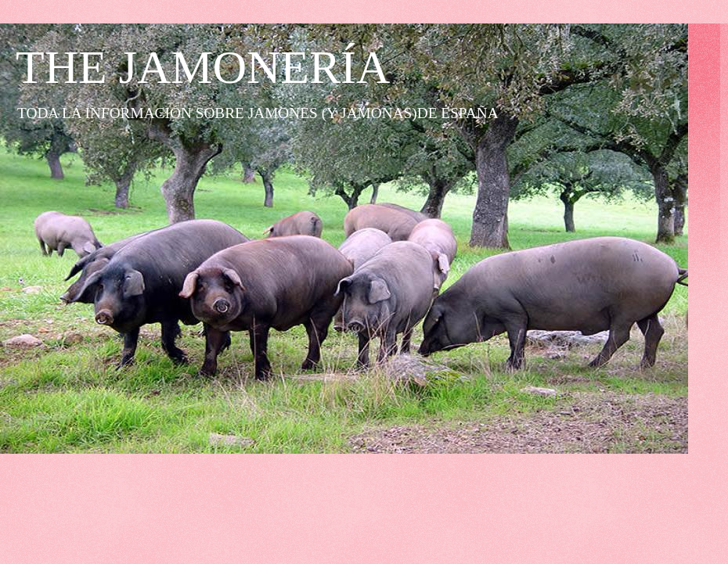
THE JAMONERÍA (203, 67)
